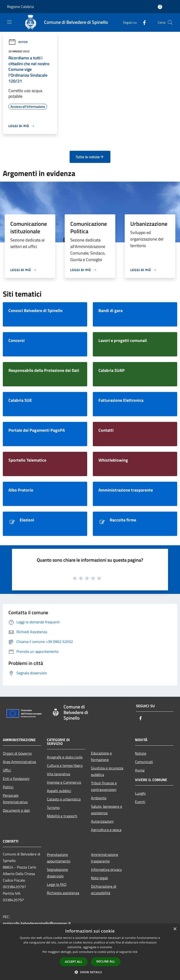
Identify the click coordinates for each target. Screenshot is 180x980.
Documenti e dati (16, 810)
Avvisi (140, 770)
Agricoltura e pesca (106, 830)
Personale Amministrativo (15, 799)
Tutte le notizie (90, 157)
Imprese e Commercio (64, 782)
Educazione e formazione (101, 756)
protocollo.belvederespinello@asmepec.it (37, 923)
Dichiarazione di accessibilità (104, 890)
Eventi (140, 802)
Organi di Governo (17, 753)
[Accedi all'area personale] (160, 7)
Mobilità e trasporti (62, 816)
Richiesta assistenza (63, 893)
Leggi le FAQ (57, 884)
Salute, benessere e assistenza (107, 810)
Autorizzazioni (102, 821)
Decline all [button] (106, 961)
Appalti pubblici (59, 791)
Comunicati (144, 762)
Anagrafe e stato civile (65, 757)
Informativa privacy (106, 869)
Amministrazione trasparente (105, 858)
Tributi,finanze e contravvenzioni (104, 786)
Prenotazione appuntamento (59, 858)
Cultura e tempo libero (65, 765)
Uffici (7, 770)
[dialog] (90, 952)
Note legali (99, 878)
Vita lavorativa (58, 774)
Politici (8, 787)
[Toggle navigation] (9, 22)
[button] (90, 972)
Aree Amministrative (19, 762)
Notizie (18, 42)
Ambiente (99, 798)
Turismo (53, 808)
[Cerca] (170, 22)
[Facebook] (142, 22)
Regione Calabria (20, 7)
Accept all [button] (74, 962)
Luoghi (140, 793)
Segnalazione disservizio (57, 873)
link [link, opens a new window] (135, 952)
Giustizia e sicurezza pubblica (107, 771)
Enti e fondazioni (16, 779)
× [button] (175, 929)
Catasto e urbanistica (64, 799)
